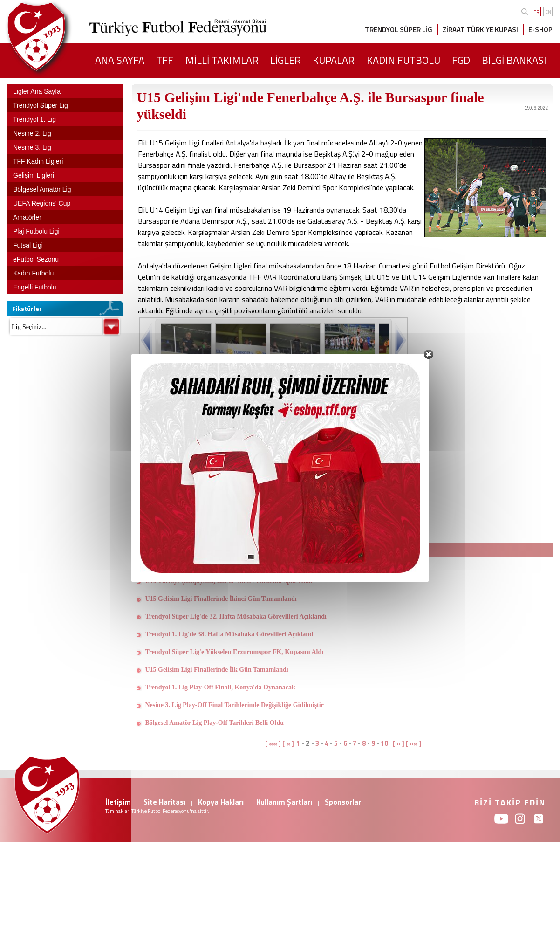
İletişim (118, 802)
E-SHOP (540, 30)
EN (548, 12)
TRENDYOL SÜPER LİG (399, 30)
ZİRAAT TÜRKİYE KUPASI (480, 30)
